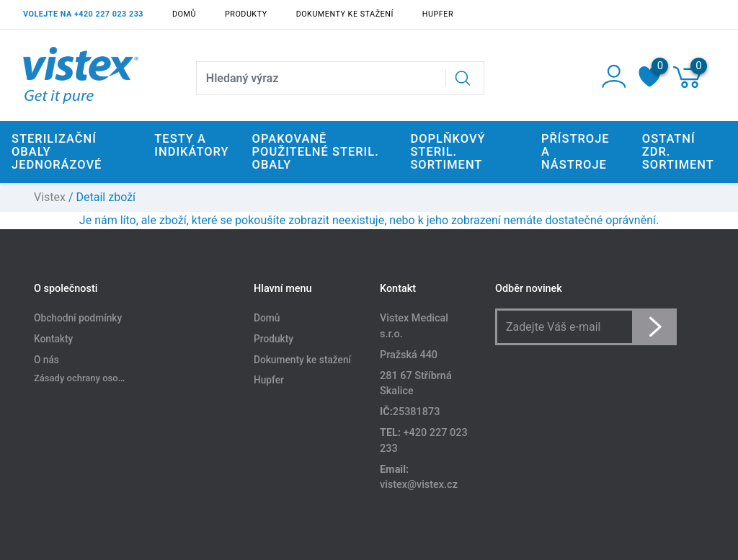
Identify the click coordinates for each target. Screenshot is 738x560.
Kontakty (53, 339)
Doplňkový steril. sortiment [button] (448, 152)
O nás (46, 360)
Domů (184, 14)
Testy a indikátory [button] (191, 145)
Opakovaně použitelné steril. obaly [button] (316, 152)
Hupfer (438, 14)
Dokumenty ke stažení (345, 14)
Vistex (50, 197)
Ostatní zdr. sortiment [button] (678, 152)
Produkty (246, 14)
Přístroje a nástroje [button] (575, 152)
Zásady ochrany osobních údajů (100, 378)
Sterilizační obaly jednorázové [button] (57, 152)
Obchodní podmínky (78, 318)
